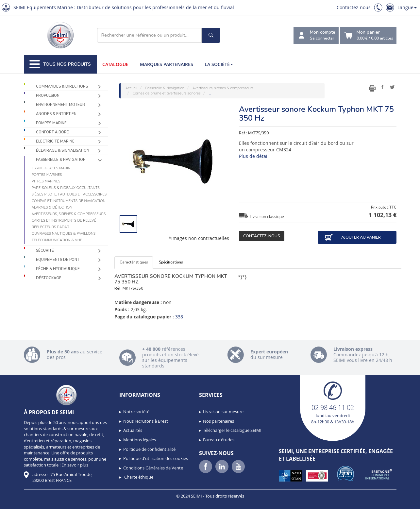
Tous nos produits (60, 64)
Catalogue (115, 64)
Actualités (133, 430)
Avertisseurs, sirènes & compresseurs (69, 214)
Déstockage (49, 278)
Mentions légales (140, 440)
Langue (407, 7)
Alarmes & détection (52, 207)
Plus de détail (254, 156)
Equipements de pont (58, 260)
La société (219, 64)
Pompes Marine (51, 123)
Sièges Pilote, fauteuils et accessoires (69, 194)
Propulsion (48, 96)
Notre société (136, 412)
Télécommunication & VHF (57, 240)
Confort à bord (53, 132)
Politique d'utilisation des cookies (156, 458)
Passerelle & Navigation (61, 160)
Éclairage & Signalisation (63, 151)
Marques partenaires (167, 64)
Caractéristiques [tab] (134, 262)
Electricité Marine (55, 141)
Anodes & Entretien (56, 114)
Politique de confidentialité (149, 449)
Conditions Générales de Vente (153, 468)
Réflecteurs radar (50, 227)
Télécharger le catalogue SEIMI (232, 430)
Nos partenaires (218, 421)
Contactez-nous (354, 7)
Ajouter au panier (353, 237)
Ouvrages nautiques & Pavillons (64, 233)
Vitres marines (46, 181)
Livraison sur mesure (223, 412)
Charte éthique (138, 477)
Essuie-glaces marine (52, 168)
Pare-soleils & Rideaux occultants (66, 188)
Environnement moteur (60, 105)
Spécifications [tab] (171, 262)
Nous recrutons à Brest (146, 421)
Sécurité (45, 251)
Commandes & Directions (62, 86)
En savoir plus (75, 465)
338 (179, 317)
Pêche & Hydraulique (58, 269)
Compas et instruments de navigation (69, 201)
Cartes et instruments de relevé (64, 220)
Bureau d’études (219, 440)
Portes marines (47, 175)
